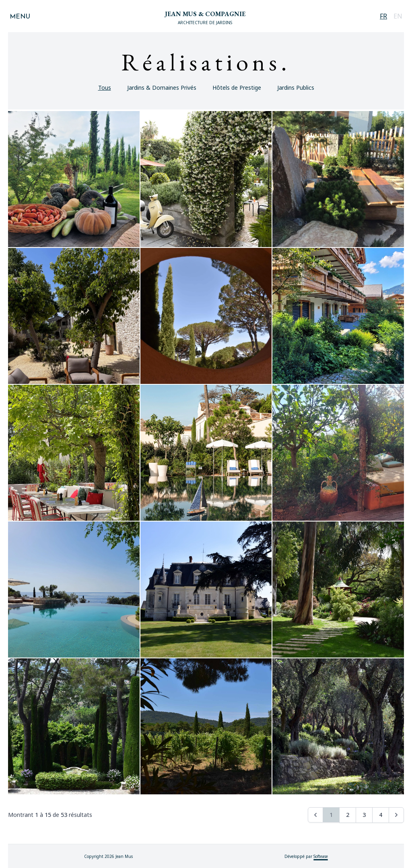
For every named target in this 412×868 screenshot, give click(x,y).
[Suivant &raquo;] (396, 815)
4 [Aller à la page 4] (381, 815)
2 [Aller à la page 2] (348, 815)
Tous (105, 88)
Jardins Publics (296, 88)
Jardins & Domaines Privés (162, 88)
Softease (321, 856)
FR (383, 16)
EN (398, 16)
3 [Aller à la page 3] (364, 815)
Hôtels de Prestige (237, 88)
